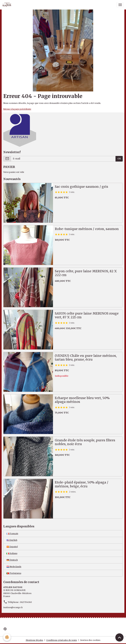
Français (12, 533)
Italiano (12, 553)
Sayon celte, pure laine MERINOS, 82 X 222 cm (86, 273)
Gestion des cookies (90, 640)
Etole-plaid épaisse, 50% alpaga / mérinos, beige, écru (82, 484)
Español (12, 547)
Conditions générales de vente (62, 640)
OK (119, 159)
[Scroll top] (119, 637)
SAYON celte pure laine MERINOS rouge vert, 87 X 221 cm (87, 315)
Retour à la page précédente (17, 109)
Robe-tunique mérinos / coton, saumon (87, 229)
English (12, 540)
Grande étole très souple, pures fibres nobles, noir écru (85, 442)
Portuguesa (14, 573)
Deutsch (12, 560)
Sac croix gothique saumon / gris (81, 187)
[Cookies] (7, 637)
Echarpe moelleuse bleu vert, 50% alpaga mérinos (82, 400)
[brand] (8, 5)
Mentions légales (34, 640)
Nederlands (14, 567)
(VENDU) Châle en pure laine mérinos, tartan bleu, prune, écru (86, 358)
